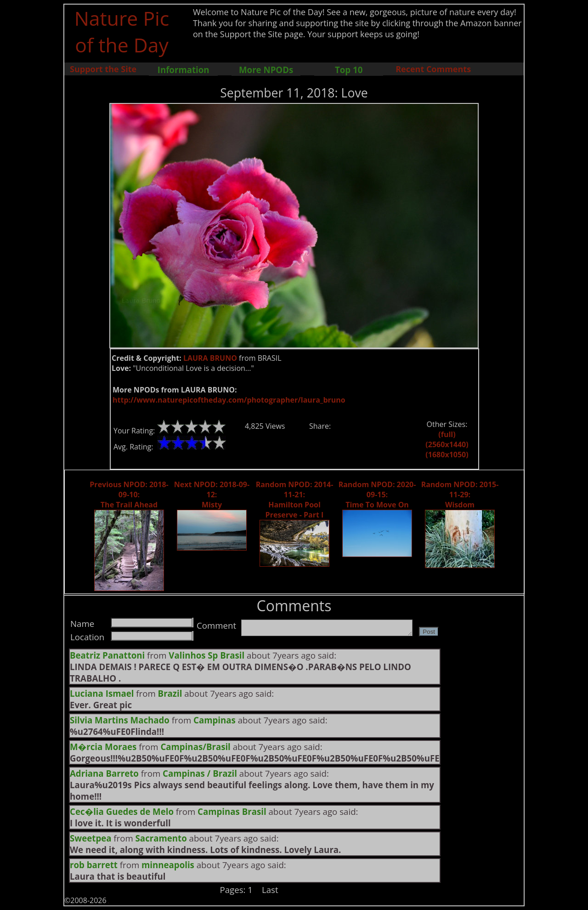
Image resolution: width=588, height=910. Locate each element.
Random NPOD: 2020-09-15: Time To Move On (377, 495)
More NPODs (266, 70)
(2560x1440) (447, 444)
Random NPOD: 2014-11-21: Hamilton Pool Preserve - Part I (295, 500)
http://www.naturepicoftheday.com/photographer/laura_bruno (229, 400)
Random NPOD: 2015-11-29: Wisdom (460, 495)
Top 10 (349, 70)
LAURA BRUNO (210, 358)
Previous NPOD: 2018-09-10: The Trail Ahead (129, 495)
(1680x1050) (447, 455)
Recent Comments (433, 69)
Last (270, 890)
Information (184, 70)
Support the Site (103, 69)
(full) (447, 434)
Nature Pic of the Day (122, 31)
